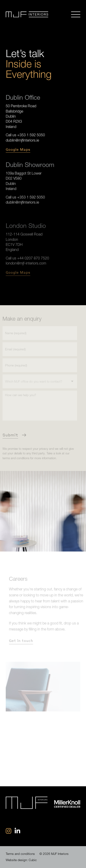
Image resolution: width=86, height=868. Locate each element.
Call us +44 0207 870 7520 (27, 256)
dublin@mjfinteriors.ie (22, 140)
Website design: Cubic (21, 860)
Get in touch (22, 641)
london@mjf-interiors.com (26, 261)
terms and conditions (15, 458)
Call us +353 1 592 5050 (25, 135)
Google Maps (18, 149)
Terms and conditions (20, 854)
